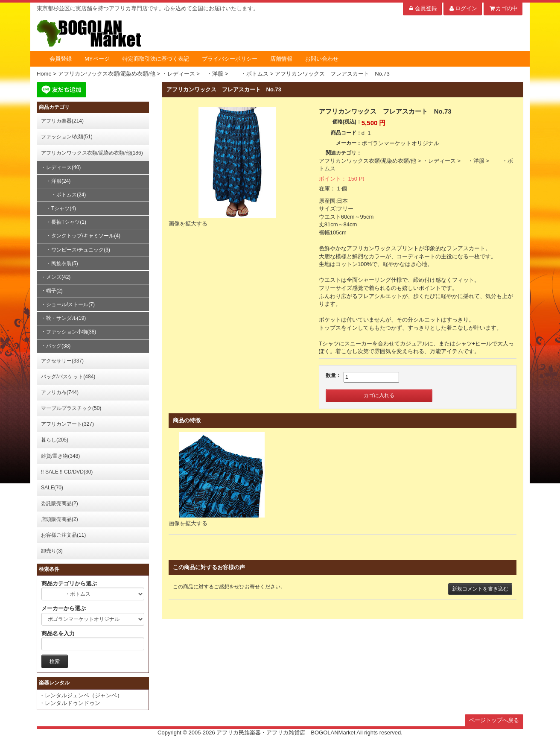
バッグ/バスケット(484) (68, 377)
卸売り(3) (52, 551)
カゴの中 (503, 8)
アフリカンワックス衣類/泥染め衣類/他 (367, 161)
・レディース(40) (61, 167)
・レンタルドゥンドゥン (70, 703)
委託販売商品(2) (60, 503)
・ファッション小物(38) (69, 332)
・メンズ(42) (56, 277)
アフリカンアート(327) (67, 424)
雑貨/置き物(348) (60, 456)
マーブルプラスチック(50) (71, 408)
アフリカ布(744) (60, 392)
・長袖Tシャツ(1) (64, 222)
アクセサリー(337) (62, 361)
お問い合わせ (322, 59)
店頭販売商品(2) (60, 519)
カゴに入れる (379, 395)
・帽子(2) (52, 291)
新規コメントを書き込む (480, 589)
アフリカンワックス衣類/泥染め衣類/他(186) (92, 153)
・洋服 (473, 161)
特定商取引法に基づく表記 (156, 59)
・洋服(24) (56, 181)
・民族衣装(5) (60, 263)
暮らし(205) (55, 440)
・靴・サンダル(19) (63, 318)
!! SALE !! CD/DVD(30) (67, 472)
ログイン (463, 8)
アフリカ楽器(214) (62, 121)
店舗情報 (281, 59)
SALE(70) (52, 488)
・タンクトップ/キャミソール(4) (81, 236)
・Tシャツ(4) (58, 208)
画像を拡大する (188, 224)
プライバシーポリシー (230, 59)
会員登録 (422, 8)
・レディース (439, 161)
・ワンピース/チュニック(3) (76, 250)
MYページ (97, 59)
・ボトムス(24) (63, 195)
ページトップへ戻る (494, 720)
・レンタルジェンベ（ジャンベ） (81, 695)
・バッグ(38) (56, 346)
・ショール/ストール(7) (68, 304)
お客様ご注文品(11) (63, 535)
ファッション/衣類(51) (67, 137)
